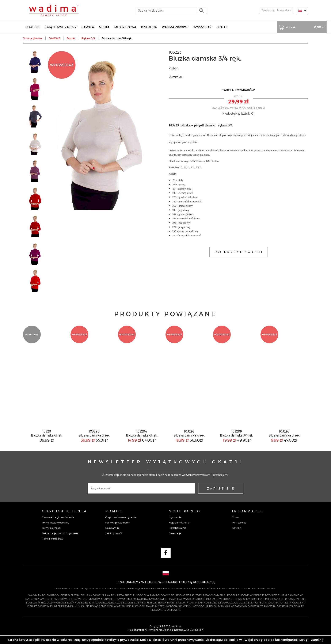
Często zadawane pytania (121, 523)
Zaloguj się (268, 10)
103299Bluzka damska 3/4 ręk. (237, 439)
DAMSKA (88, 27)
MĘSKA (104, 27)
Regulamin (112, 534)
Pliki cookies (239, 528)
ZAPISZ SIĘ (221, 494)
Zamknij (317, 640)
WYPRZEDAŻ (202, 27)
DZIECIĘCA (149, 27)
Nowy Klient (284, 10)
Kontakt (237, 534)
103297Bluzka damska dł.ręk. (284, 439)
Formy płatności (51, 534)
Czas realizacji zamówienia (58, 523)
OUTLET (222, 27)
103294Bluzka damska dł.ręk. (142, 439)
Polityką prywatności (123, 640)
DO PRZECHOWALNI (239, 252)
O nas (235, 523)
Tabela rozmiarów (53, 544)
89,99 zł (47, 446)
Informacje (248, 517)
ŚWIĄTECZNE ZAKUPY (60, 27)
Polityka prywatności (117, 528)
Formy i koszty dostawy (56, 528)
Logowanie (175, 523)
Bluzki (71, 38)
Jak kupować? (114, 539)
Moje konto (185, 517)
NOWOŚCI (33, 27)
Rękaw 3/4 (88, 38)
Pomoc (114, 517)
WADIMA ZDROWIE (175, 27)
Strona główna (33, 38)
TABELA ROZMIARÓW (238, 90)
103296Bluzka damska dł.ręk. (94, 439)
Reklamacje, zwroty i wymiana (60, 539)
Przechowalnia (177, 534)
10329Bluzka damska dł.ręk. (47, 439)
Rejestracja (175, 539)
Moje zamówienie (179, 528)
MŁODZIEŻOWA (125, 27)
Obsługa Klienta (65, 517)
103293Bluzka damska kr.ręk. (189, 439)
